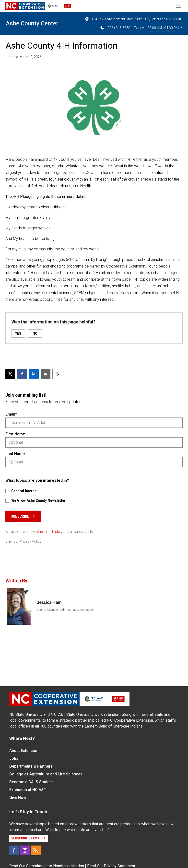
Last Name (15, 454)
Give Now (18, 798)
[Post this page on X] (10, 374)
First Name (15, 434)
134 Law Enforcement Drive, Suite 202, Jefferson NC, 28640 (133, 19)
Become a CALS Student (31, 782)
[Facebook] (14, 850)
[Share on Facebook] (22, 374)
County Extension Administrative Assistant (65, 610)
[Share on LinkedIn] (34, 374)
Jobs (14, 758)
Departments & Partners (31, 766)
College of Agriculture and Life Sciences (46, 774)
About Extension (24, 751)
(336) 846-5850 (115, 28)
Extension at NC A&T (28, 790)
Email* (11, 414)
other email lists (48, 532)
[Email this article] (46, 374)
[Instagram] (25, 850)
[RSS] (36, 850)
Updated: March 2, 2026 (23, 57)
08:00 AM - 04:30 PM (165, 28)
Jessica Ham (49, 602)
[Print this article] (57, 374)
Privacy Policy (30, 541)
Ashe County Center (32, 23)
